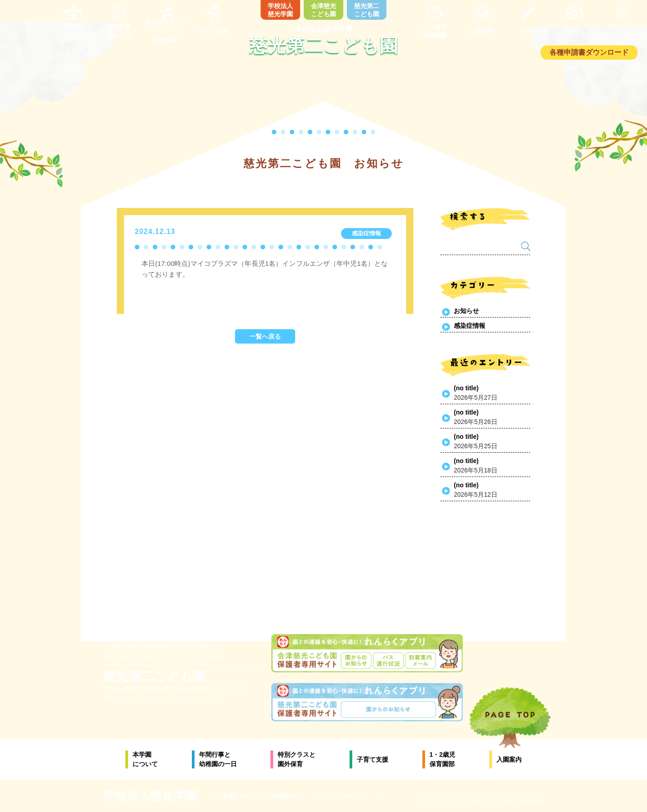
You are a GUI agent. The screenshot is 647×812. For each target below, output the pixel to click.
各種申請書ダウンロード (589, 52)
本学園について (145, 759)
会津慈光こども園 (323, 10)
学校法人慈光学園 (280, 10)
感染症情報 (470, 326)
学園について (240, 796)
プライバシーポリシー (340, 796)
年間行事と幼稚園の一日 (218, 759)
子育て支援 (372, 759)
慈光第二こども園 (367, 10)
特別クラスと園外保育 (297, 759)
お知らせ (466, 311)
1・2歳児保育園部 (443, 759)
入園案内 (509, 759)
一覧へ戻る (265, 336)
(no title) (466, 388)
